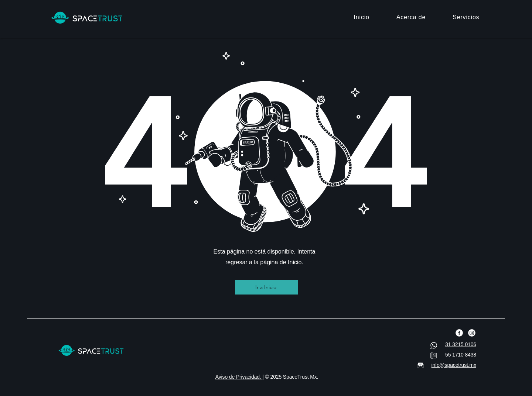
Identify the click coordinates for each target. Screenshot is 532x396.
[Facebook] (459, 333)
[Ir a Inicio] (266, 287)
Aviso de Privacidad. (239, 377)
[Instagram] (472, 333)
